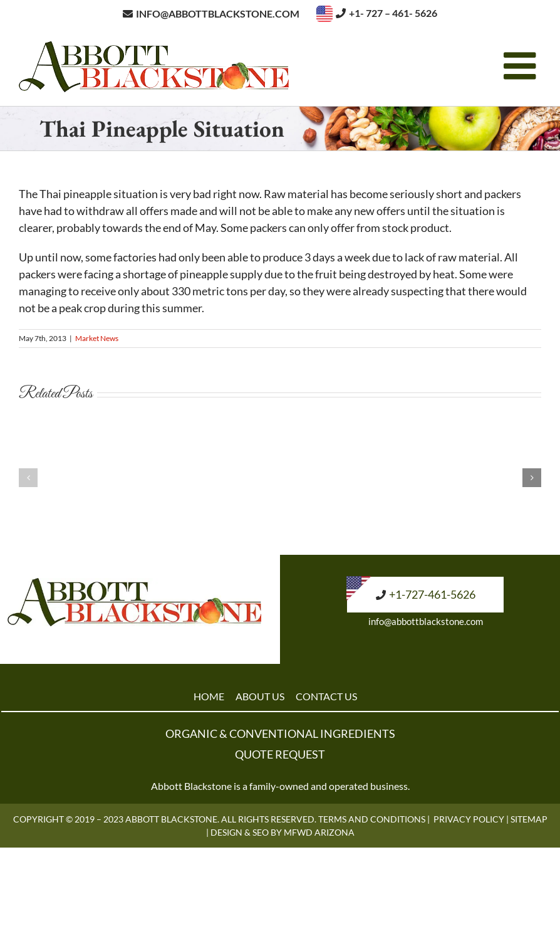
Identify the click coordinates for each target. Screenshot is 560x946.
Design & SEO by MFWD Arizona (283, 832)
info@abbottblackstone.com (426, 621)
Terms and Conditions (372, 819)
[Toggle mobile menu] (522, 66)
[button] (28, 478)
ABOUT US (260, 696)
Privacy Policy (469, 819)
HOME (209, 696)
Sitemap (529, 819)
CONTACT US (326, 696)
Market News (97, 338)
